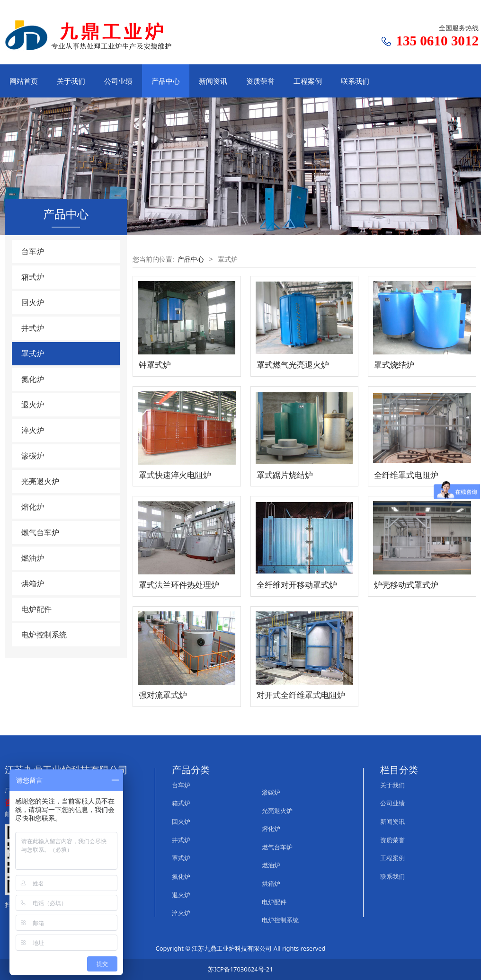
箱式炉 (33, 277)
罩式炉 (33, 353)
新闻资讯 (213, 81)
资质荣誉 (260, 81)
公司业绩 (118, 81)
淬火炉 (33, 430)
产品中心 (166, 81)
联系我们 (355, 81)
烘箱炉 (33, 583)
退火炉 (33, 405)
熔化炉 (33, 507)
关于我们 (71, 81)
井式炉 (33, 328)
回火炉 (33, 302)
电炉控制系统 (44, 635)
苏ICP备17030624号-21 (240, 969)
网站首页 (24, 81)
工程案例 (308, 81)
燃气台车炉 (40, 532)
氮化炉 (33, 379)
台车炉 (33, 251)
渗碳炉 (33, 456)
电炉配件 (36, 609)
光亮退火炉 (40, 481)
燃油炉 (33, 558)
